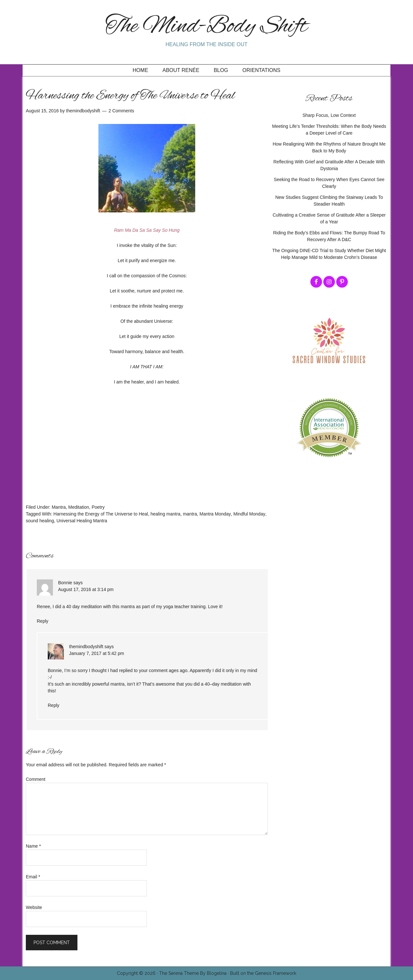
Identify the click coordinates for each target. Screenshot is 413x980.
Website (34, 907)
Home (140, 70)
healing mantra (166, 514)
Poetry (98, 507)
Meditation (79, 507)
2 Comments (121, 111)
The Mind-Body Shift (206, 27)
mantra (190, 514)
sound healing (40, 521)
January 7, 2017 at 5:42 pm (96, 653)
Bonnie (65, 583)
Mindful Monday (249, 514)
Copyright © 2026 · (138, 973)
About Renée (181, 70)
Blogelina (217, 973)
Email (33, 877)
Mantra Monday (215, 514)
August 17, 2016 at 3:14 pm (86, 589)
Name (33, 846)
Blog (221, 70)
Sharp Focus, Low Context (329, 115)
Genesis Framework (276, 973)
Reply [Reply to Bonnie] (43, 621)
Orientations (261, 70)
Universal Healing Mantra (82, 521)
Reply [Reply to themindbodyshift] (54, 705)
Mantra (59, 507)
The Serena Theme (179, 973)
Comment (36, 779)
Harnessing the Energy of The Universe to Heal (101, 514)
